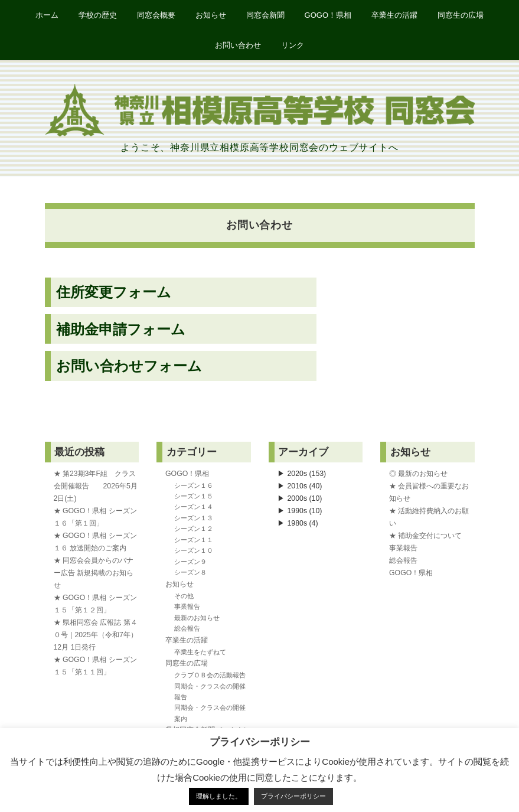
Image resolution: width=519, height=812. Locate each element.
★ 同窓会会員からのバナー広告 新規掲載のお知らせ (94, 573)
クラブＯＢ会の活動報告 (210, 675)
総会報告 (187, 628)
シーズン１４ (194, 507)
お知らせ (211, 15)
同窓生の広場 (461, 15)
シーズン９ (190, 562)
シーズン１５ (194, 496)
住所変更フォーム (114, 292)
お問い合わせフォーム (129, 366)
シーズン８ (190, 572)
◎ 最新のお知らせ (418, 474)
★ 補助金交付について (425, 536)
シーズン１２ (194, 529)
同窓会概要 (156, 15)
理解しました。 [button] (219, 796)
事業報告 (187, 606)
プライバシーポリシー (293, 796)
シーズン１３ (194, 518)
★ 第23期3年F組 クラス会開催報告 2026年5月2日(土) (96, 486)
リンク (293, 45)
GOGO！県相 (328, 15)
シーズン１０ (194, 550)
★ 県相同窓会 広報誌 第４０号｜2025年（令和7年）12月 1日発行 (96, 635)
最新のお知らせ (197, 618)
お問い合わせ (238, 45)
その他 (184, 596)
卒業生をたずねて (200, 652)
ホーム (47, 15)
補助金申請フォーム (121, 329)
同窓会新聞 (265, 15)
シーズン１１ (194, 540)
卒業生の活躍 (394, 15)
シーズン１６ (194, 485)
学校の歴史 (98, 15)
